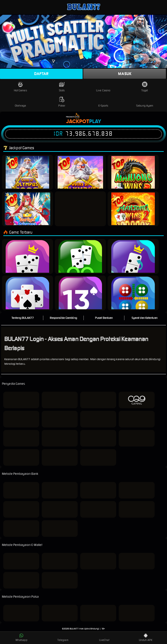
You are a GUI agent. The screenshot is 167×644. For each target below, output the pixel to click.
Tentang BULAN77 (23, 318)
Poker (62, 102)
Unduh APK (146, 637)
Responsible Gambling (63, 318)
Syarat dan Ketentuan (144, 318)
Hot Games (20, 87)
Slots (62, 87)
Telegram (63, 637)
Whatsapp (21, 637)
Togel (145, 87)
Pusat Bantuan (104, 318)
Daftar (41, 74)
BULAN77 (74, 629)
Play (95, 122)
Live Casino (103, 87)
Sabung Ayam (145, 102)
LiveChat (104, 637)
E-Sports (103, 102)
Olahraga (20, 102)
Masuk (125, 74)
